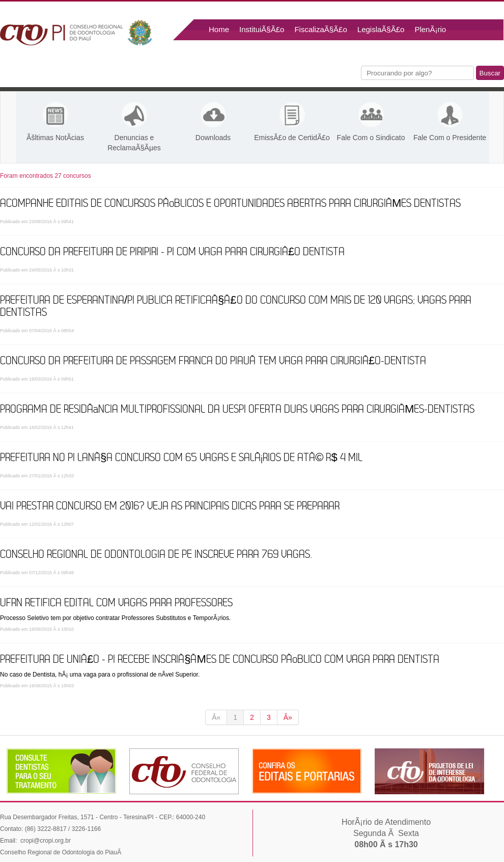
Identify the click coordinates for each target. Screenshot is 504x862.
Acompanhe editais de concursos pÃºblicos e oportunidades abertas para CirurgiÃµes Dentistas (230, 204)
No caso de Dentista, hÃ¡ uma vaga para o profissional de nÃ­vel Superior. (100, 675)
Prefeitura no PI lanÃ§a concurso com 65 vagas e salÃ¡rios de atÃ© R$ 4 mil (181, 458)
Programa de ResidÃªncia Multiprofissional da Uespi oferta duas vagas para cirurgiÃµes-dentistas (237, 409)
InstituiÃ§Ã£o (262, 29)
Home (219, 29)
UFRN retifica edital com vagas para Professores (116, 603)
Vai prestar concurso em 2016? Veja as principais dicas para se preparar (170, 506)
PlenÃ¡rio (430, 29)
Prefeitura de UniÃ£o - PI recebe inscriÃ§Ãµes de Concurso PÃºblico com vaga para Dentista (220, 659)
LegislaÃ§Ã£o (381, 29)
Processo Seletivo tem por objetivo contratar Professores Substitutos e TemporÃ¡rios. (115, 618)
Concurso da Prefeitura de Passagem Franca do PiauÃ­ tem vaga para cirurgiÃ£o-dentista (213, 361)
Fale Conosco (232, 51)
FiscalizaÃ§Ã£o (320, 29)
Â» (288, 717)
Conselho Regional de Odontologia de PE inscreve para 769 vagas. (156, 555)
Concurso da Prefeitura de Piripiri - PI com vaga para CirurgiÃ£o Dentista (172, 252)
